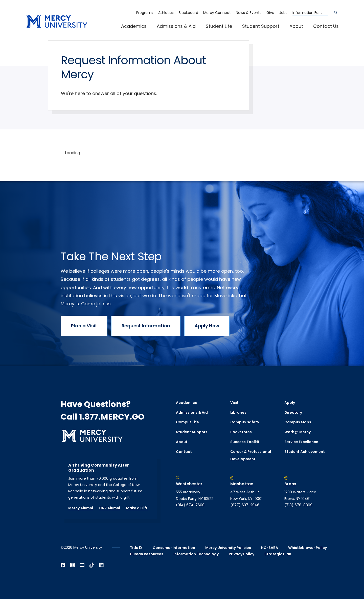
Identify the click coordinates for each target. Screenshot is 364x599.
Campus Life (187, 422)
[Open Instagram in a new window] (73, 565)
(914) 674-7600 (190, 505)
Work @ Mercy (298, 432)
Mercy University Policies (228, 548)
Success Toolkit (245, 442)
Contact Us (326, 26)
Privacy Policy (242, 554)
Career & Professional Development (251, 455)
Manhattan (242, 484)
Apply (290, 403)
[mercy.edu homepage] (57, 22)
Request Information (146, 326)
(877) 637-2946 (245, 505)
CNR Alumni (110, 508)
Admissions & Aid (176, 26)
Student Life (219, 26)
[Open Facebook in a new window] (63, 565)
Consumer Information (174, 548)
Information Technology (196, 554)
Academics (134, 26)
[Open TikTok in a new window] (92, 565)
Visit (234, 403)
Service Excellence (301, 442)
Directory (293, 412)
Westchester (189, 484)
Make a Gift (137, 508)
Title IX (136, 548)
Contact (184, 452)
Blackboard (188, 13)
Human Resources (147, 554)
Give (270, 13)
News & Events (249, 13)
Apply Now (207, 326)
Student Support (261, 26)
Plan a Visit (84, 326)
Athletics (166, 13)
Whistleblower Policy (308, 548)
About (296, 26)
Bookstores (241, 432)
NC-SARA (270, 548)
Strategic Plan (278, 554)
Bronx (290, 484)
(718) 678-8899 (298, 505)
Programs (145, 13)
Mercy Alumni (81, 508)
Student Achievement (305, 452)
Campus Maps (298, 422)
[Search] (336, 13)
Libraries (238, 412)
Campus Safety (245, 422)
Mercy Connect (217, 13)
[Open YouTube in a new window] (82, 565)
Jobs (283, 13)
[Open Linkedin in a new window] (101, 565)
